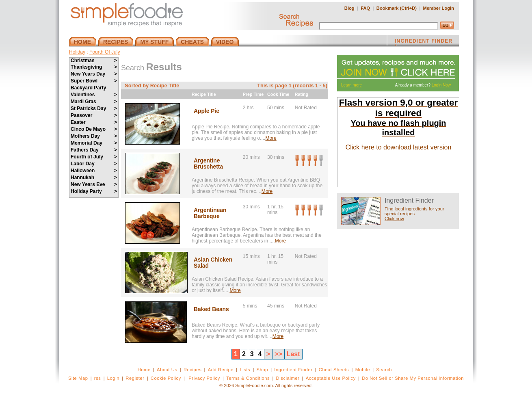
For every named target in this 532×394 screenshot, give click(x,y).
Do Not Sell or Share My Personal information (413, 378)
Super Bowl (94, 81)
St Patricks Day (94, 108)
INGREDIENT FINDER (424, 42)
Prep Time (253, 94)
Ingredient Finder (293, 370)
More (271, 138)
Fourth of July (94, 157)
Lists (245, 370)
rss (98, 378)
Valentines (94, 95)
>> (278, 354)
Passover (94, 115)
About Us (167, 370)
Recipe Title (204, 94)
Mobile (363, 370)
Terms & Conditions (248, 378)
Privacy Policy (204, 378)
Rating (302, 94)
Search (384, 370)
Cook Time (278, 94)
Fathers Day (94, 150)
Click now (394, 219)
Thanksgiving (94, 67)
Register (135, 378)
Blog (349, 8)
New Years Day (94, 74)
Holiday (77, 52)
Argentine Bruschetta (208, 164)
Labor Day (94, 164)
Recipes (192, 370)
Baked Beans (211, 309)
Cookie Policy (166, 378)
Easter (94, 122)
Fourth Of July (105, 52)
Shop (262, 370)
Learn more (351, 85)
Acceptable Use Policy (331, 378)
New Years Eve (94, 184)
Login (113, 378)
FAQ (365, 8)
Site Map (78, 378)
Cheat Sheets (334, 370)
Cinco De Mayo (94, 129)
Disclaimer (288, 378)
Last (293, 354)
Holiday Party (94, 191)
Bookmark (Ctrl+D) (397, 8)
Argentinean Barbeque (210, 213)
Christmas (94, 61)
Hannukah (94, 178)
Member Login (439, 8)
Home (144, 370)
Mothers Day (94, 136)
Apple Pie (207, 111)
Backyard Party (88, 88)
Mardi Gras (94, 102)
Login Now (441, 85)
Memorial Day (94, 143)
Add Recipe (221, 370)
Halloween (94, 171)
